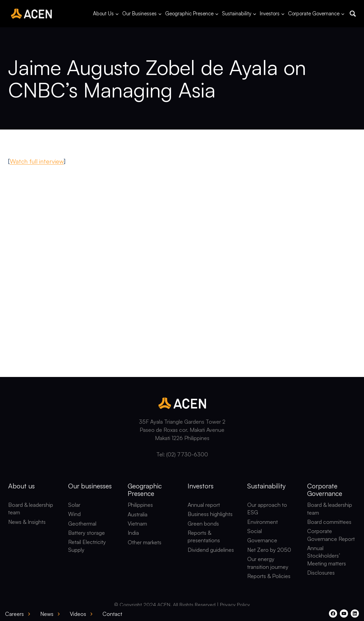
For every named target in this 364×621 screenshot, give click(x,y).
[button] (353, 14)
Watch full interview (37, 161)
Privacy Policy (235, 604)
